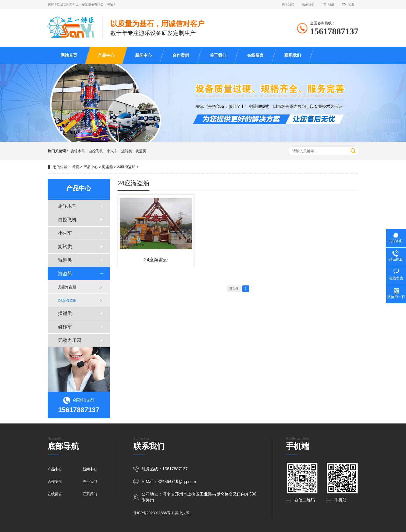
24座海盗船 (126, 167)
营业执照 (182, 513)
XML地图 (348, 4)
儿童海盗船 (67, 287)
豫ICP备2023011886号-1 (154, 513)
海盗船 (107, 167)
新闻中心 (143, 55)
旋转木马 (78, 151)
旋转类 (127, 151)
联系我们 (308, 4)
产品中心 (106, 55)
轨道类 (141, 151)
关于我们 (288, 4)
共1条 (234, 289)
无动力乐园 (70, 340)
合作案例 (181, 55)
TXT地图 (328, 4)
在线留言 (255, 55)
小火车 (112, 151)
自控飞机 (96, 151)
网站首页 (69, 55)
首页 (76, 167)
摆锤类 (65, 313)
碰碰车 (65, 327)
